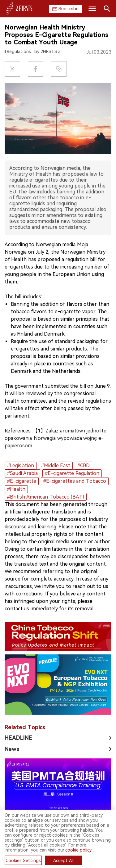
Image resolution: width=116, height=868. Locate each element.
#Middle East (56, 466)
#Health (16, 489)
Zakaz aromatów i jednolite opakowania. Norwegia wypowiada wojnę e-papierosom (56, 438)
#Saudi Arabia (22, 473)
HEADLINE (18, 738)
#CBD (84, 466)
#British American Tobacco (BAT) (46, 497)
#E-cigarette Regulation (72, 473)
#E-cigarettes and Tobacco (75, 481)
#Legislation (21, 466)
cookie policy (78, 850)
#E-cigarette (22, 481)
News (12, 749)
